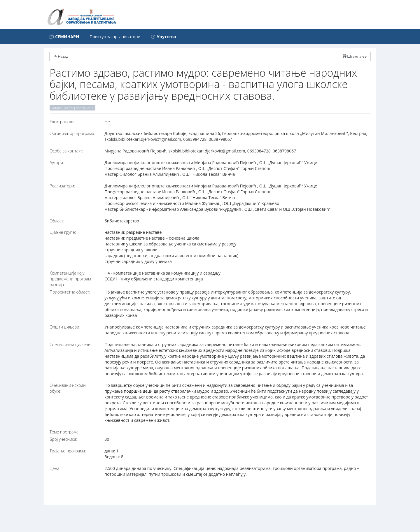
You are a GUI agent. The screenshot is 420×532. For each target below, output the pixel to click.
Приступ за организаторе (115, 37)
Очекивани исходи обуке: (68, 388)
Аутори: (57, 163)
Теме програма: (65, 432)
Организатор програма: (72, 133)
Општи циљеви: (65, 327)
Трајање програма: (68, 451)
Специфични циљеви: (71, 344)
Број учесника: (63, 439)
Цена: (55, 468)
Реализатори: (62, 186)
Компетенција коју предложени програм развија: (70, 279)
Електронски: (62, 122)
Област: (57, 221)
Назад (61, 56)
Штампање (355, 56)
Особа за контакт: (66, 151)
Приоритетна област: (70, 292)
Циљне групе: (63, 232)
